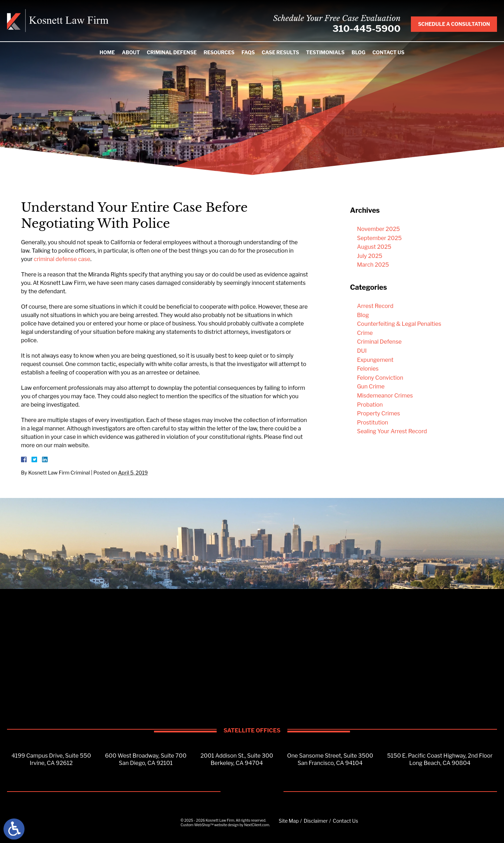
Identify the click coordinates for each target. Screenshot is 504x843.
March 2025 (373, 265)
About (131, 52)
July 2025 (370, 256)
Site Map (289, 821)
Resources (219, 52)
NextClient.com (257, 825)
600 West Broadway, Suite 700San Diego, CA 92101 (146, 759)
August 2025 (374, 247)
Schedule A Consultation (454, 24)
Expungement (375, 360)
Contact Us (388, 52)
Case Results (281, 52)
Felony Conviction (380, 378)
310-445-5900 (366, 29)
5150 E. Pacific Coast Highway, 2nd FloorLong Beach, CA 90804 (440, 759)
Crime (365, 333)
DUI (362, 351)
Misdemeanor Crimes (385, 396)
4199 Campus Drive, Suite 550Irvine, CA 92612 (51, 759)
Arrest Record (375, 306)
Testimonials (325, 52)
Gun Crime (371, 387)
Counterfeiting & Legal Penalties (399, 324)
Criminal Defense (171, 52)
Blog (359, 52)
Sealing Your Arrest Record (392, 431)
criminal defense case (62, 259)
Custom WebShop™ (197, 825)
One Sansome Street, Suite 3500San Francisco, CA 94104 (330, 759)
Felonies (368, 369)
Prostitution (373, 423)
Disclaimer (316, 821)
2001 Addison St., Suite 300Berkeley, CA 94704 (237, 759)
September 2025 (379, 238)
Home (107, 52)
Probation (370, 405)
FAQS (248, 52)
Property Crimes (379, 413)
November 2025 (379, 229)
